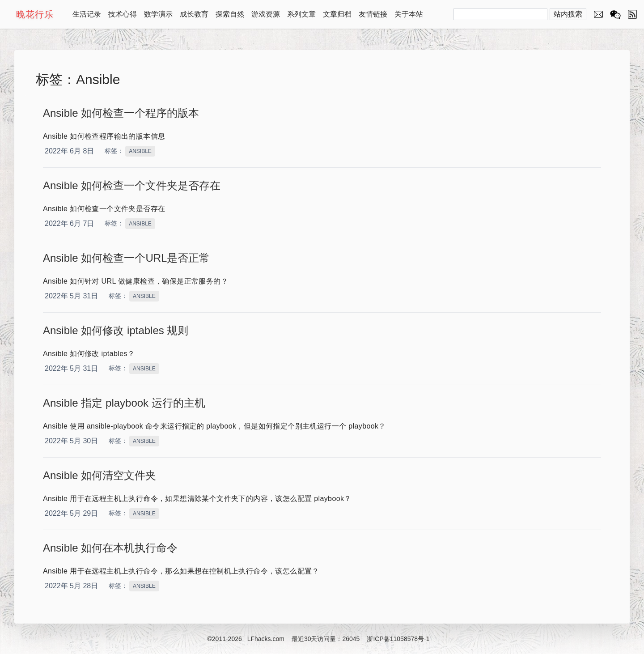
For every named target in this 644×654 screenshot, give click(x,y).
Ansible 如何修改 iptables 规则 (116, 330)
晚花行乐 (35, 14)
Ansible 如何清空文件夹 (100, 475)
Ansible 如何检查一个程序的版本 (121, 113)
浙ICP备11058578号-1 (398, 639)
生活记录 (87, 14)
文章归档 (337, 14)
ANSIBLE (140, 151)
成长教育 (194, 14)
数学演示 (158, 14)
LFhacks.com (266, 639)
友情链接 (373, 14)
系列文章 (301, 14)
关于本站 (409, 14)
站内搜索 (568, 14)
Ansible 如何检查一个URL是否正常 (126, 258)
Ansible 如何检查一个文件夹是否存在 (132, 185)
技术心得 (123, 14)
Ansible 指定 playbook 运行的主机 (124, 403)
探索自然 (230, 14)
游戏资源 (266, 14)
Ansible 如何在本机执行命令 (110, 548)
